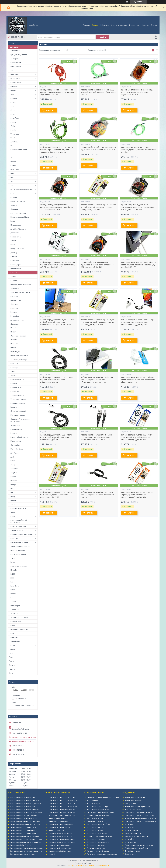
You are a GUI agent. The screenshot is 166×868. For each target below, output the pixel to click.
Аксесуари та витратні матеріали (62, 815)
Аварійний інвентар (18, 229)
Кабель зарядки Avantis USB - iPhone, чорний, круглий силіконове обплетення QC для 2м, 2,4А (97, 380)
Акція (11, 657)
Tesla (13, 126)
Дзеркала (15, 233)
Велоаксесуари (93, 803)
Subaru (13, 122)
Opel (12, 94)
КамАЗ (13, 166)
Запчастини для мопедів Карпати (24, 815)
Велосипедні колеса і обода (98, 824)
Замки (13, 371)
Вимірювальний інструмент (22, 534)
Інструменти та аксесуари (59, 845)
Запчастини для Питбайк (135, 797)
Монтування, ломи (18, 554)
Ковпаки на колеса (18, 508)
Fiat (12, 489)
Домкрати (15, 324)
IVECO (13, 574)
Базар (13, 645)
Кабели (14, 272)
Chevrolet (14, 469)
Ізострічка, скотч (17, 249)
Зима (13, 221)
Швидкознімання (18, 403)
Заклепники (15, 641)
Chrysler (14, 473)
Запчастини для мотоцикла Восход (25, 809)
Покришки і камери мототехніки (138, 812)
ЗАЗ (12, 154)
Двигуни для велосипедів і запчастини (103, 797)
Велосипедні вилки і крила (98, 842)
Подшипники (16, 225)
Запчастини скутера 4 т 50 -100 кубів (25, 821)
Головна (86, 25)
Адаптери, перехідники (20, 292)
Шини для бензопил (57, 818)
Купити (49, 110)
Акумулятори (130, 803)
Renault (13, 102)
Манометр (15, 637)
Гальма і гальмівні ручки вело (99, 815)
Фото (11, 673)
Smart (13, 114)
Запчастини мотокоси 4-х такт (61, 836)
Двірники (14, 209)
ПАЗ (12, 177)
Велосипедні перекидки (97, 833)
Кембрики (15, 261)
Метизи (14, 197)
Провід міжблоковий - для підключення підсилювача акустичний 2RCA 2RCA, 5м (98, 148)
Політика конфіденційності (99, 865)
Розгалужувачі (16, 265)
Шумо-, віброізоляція (19, 437)
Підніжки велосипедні (96, 848)
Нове (11, 653)
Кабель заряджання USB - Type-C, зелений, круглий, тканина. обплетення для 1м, (139, 150)
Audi (12, 457)
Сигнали (14, 257)
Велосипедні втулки (95, 818)
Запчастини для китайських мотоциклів (27, 848)
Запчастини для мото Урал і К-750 (24, 818)
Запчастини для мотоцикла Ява (23, 806)
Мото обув (129, 839)
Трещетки (15, 610)
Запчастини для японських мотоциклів (26, 851)
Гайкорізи (14, 363)
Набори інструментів (19, 629)
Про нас (12, 661)
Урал (13, 185)
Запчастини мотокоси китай (60, 833)
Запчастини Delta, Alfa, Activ (21, 845)
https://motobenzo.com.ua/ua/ (24, 737)
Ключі (13, 516)
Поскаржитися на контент (77, 865)
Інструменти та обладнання (22, 189)
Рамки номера (16, 237)
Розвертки (15, 391)
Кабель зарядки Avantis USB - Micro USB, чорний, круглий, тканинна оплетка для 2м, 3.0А (56, 495)
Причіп (13, 332)
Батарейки (15, 316)
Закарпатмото (131, 854)
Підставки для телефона (21, 284)
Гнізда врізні (16, 300)
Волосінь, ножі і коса (57, 830)
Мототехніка (16, 441)
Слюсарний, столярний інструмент (20, 420)
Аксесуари (15, 59)
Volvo (13, 138)
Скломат (14, 280)
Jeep (12, 578)
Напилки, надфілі (18, 550)
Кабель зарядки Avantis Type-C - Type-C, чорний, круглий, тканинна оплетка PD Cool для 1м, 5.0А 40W (98, 322)
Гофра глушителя (18, 201)
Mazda (13, 594)
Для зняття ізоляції (18, 411)
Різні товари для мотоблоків (137, 848)
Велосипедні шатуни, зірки (98, 809)
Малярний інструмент (20, 542)
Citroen (13, 477)
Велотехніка (16, 82)
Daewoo (14, 481)
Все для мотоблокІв (133, 809)
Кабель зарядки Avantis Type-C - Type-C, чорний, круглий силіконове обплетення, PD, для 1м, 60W (138, 322)
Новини (12, 669)
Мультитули (15, 352)
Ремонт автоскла (18, 379)
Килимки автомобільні (20, 217)
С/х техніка (15, 445)
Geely (13, 496)
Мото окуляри (131, 842)
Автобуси (14, 142)
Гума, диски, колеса (19, 55)
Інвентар (14, 296)
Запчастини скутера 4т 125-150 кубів (25, 824)
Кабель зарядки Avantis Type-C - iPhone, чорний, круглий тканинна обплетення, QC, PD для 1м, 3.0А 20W (58, 265)
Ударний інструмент (19, 399)
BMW (13, 461)
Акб (12, 71)
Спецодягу (15, 304)
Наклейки (15, 344)
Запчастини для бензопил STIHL (62, 797)
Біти (12, 633)
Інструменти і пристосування (60, 848)
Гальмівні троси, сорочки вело (99, 836)
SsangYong (15, 118)
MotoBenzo (15, 78)
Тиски (13, 558)
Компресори (16, 621)
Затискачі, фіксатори (19, 360)
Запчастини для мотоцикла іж (23, 797)
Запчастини (15, 51)
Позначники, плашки (19, 356)
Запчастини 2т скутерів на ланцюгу (25, 836)
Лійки (13, 512)
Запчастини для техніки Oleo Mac (62, 809)
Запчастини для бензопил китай (62, 812)
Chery (13, 465)
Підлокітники (16, 268)
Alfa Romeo (15, 453)
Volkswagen (15, 134)
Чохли (13, 504)
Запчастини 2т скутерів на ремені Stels (26, 842)
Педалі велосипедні (95, 821)
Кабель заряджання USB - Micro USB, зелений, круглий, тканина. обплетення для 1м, (98, 92)
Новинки (145, 25)
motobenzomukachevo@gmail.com (24, 742)
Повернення (134, 25)
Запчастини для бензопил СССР (62, 803)
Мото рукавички (132, 830)
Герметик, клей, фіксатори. (60, 851)
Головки (14, 407)
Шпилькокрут (16, 387)
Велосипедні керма (95, 830)
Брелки (14, 312)
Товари (95, 25)
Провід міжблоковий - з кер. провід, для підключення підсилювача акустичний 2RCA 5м (137, 92)
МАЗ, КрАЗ (15, 170)
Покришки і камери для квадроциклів (141, 821)
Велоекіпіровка (93, 800)
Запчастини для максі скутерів (23, 854)
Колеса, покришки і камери (98, 851)
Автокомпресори (18, 320)
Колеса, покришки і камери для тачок (141, 818)
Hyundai (14, 570)
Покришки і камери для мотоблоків (140, 815)
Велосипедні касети (95, 827)
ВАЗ (12, 598)
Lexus (13, 590)
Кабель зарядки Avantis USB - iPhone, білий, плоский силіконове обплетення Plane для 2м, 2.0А (138, 380)
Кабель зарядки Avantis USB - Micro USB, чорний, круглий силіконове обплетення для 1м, (56, 437)
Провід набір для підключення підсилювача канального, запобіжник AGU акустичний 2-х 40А (57, 207)
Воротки (14, 383)
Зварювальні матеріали (20, 546)
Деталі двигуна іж (132, 851)
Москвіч (14, 162)
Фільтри (14, 205)
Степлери (15, 367)
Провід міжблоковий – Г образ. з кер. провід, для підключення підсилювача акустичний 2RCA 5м (57, 92)
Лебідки (14, 340)
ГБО (12, 173)
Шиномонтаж (16, 429)
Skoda (13, 110)
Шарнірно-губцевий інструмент (19, 521)
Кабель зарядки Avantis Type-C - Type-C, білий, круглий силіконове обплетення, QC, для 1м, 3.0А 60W (57, 322)
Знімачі (13, 375)
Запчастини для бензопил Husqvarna (64, 800)
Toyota (13, 602)
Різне (13, 625)
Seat (12, 106)
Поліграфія (15, 74)
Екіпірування (16, 66)
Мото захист (130, 827)
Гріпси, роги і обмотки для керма (100, 812)
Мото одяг (129, 824)
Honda (13, 500)
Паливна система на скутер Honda (139, 845)
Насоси (13, 328)
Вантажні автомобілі (19, 150)
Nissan (13, 90)
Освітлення (15, 425)
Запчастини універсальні (135, 800)
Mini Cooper (15, 606)
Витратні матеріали (18, 526)
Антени (13, 276)
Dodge (13, 484)
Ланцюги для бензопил (58, 821)
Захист (13, 241)
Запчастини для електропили (61, 824)
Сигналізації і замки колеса (136, 836)
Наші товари (14, 47)
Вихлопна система (18, 213)
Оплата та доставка (119, 25)
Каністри (14, 308)
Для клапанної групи (19, 617)
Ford (12, 492)
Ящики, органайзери (19, 566)
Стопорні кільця (17, 395)
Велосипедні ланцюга (96, 839)
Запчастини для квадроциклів (137, 806)
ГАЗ (12, 146)
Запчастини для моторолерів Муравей (26, 812)
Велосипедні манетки (96, 845)
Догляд (14, 253)
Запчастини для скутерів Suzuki (23, 827)
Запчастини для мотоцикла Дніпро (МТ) (27, 803)
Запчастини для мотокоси (59, 827)
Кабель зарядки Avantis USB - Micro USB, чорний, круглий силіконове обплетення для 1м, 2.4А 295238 (97, 437)
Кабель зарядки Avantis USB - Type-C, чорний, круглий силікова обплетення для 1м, (98, 495)
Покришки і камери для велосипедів (102, 854)
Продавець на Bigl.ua (83, 863)
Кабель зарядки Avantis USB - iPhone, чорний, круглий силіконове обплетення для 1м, (57, 380)
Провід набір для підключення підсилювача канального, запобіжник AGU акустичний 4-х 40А (97, 265)
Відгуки (154, 25)
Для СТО (14, 613)
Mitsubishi (15, 86)
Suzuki (13, 130)
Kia (12, 582)
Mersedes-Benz (17, 449)
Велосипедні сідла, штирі (97, 806)
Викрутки (14, 538)
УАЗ (12, 181)
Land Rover (15, 586)
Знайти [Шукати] (103, 37)
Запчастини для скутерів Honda (23, 833)
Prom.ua (95, 861)
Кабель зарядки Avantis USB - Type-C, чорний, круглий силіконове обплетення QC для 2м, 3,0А (138, 495)
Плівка (13, 348)
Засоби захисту (17, 530)
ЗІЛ (12, 158)
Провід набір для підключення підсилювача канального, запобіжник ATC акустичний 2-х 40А (138, 207)
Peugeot (14, 98)
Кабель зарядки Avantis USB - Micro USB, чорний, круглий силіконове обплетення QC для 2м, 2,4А (137, 437)
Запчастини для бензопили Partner (63, 806)
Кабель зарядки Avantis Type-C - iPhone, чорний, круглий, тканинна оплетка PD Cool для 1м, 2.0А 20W (99, 207)
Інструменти (16, 63)
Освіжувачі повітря (18, 336)
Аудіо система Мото (133, 833)
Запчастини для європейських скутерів (26, 839)
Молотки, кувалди (18, 415)
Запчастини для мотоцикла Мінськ (25, 800)
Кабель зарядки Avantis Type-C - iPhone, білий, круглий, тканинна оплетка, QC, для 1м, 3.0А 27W (139, 265)
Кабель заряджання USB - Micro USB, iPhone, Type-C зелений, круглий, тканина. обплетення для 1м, (57, 150)
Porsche (14, 433)
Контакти (105, 25)
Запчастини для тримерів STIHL (62, 839)
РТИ (12, 193)
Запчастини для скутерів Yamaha (24, 830)
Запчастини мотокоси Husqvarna (62, 842)
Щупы (13, 562)
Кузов (13, 245)
